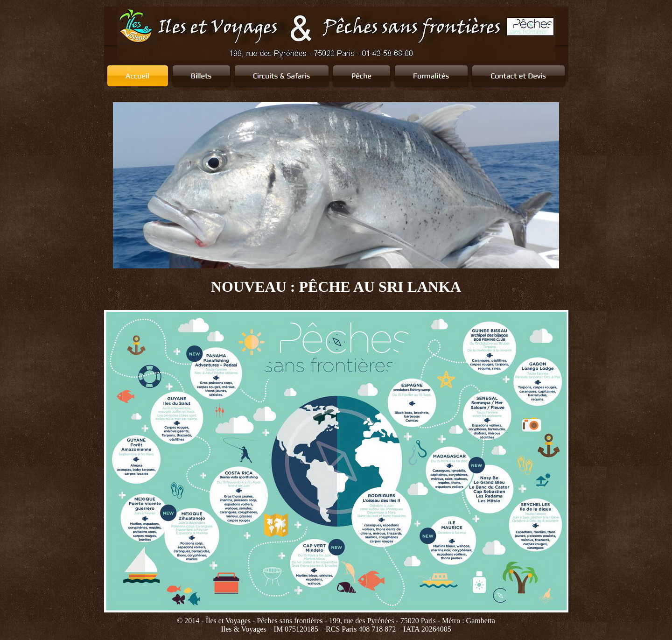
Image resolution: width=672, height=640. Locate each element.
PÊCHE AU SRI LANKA (380, 287)
